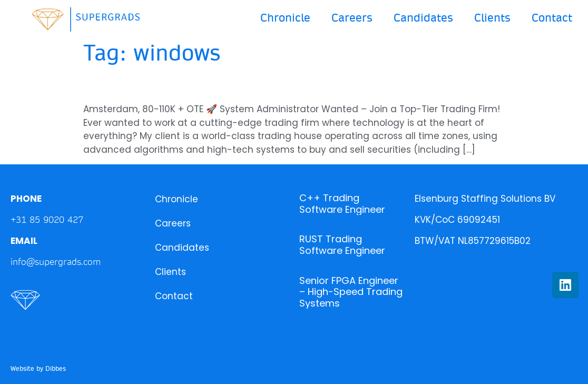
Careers (352, 18)
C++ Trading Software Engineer (342, 204)
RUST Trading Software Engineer (342, 245)
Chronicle (285, 18)
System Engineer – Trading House (220, 84)
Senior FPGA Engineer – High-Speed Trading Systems (351, 292)
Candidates (423, 18)
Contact (552, 18)
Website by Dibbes (38, 368)
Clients (492, 18)
